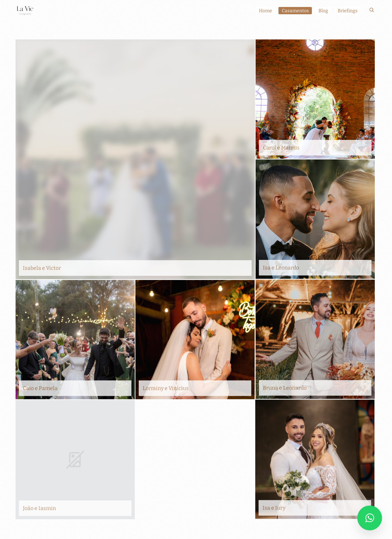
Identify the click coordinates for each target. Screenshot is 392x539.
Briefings (348, 11)
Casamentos (295, 11)
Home (266, 11)
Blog (323, 11)
